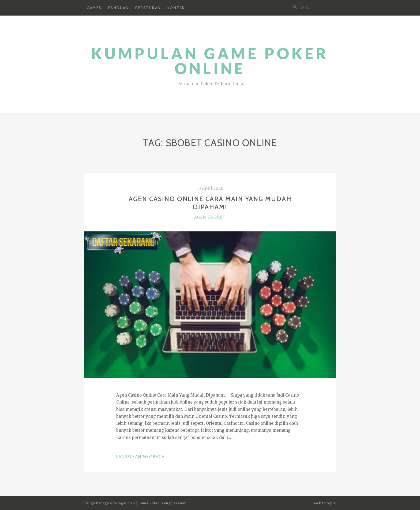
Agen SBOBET (210, 217)
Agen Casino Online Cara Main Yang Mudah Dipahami (210, 203)
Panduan (119, 8)
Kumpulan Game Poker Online (210, 61)
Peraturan (148, 8)
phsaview (178, 503)
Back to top (324, 503)
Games (94, 8)
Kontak (176, 8)
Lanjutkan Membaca (143, 457)
